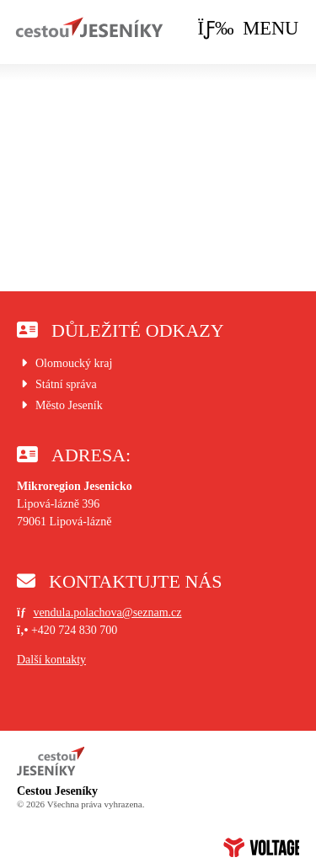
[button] (249, 29)
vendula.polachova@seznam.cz (107, 612)
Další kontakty (51, 660)
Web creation (261, 847)
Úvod (89, 27)
